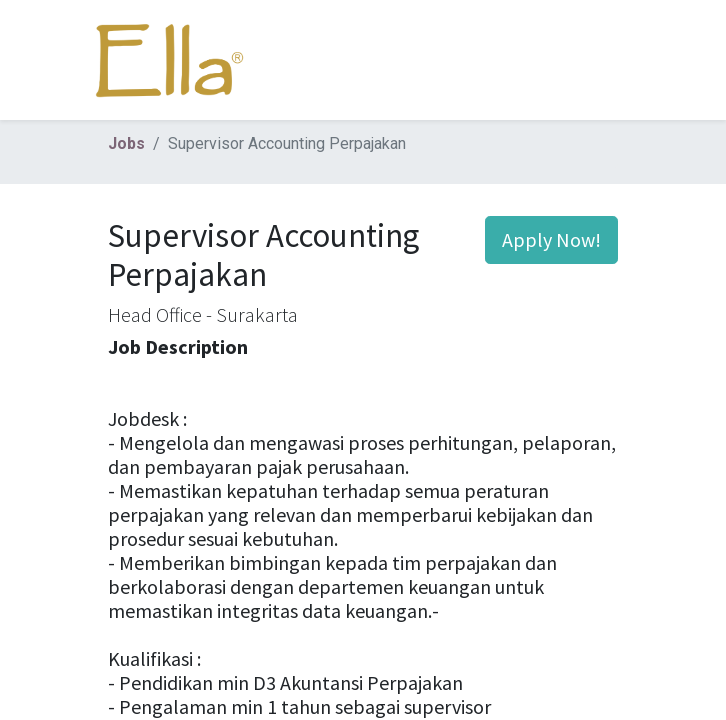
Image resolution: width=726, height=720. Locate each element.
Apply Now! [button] (551, 239)
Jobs (126, 143)
